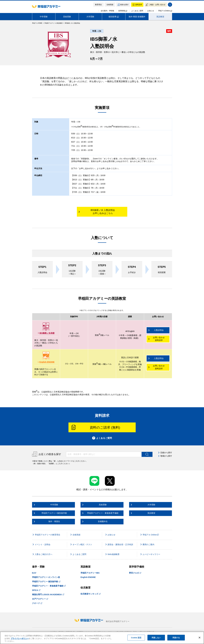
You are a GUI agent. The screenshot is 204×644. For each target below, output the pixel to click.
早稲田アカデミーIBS (90, 573)
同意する (176, 638)
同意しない (156, 638)
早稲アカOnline (165, 11)
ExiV (34, 573)
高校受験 (67, 17)
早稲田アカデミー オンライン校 (46, 577)
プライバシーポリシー (20, 638)
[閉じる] (200, 638)
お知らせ (151, 11)
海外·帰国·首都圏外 (137, 17)
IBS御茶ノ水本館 (46, 333)
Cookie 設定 (136, 638)
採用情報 (123, 11)
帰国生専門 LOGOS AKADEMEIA (48, 595)
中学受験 (44, 17)
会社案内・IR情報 (107, 11)
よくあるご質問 (137, 11)
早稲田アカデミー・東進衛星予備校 (49, 586)
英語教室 (160, 17)
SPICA (36, 590)
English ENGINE (46, 362)
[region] (102, 638)
